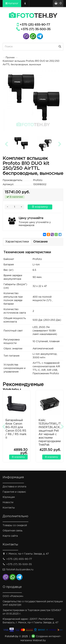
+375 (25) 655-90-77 (35, 25)
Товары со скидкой (15, 525)
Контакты (9, 508)
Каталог (12, 3)
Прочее (10, 58)
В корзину (40, 207)
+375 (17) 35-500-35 (36, 29)
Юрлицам (9, 497)
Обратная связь (13, 531)
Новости (8, 502)
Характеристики (17, 242)
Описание (40, 242)
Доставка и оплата (14, 487)
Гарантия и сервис (14, 492)
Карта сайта (10, 536)
